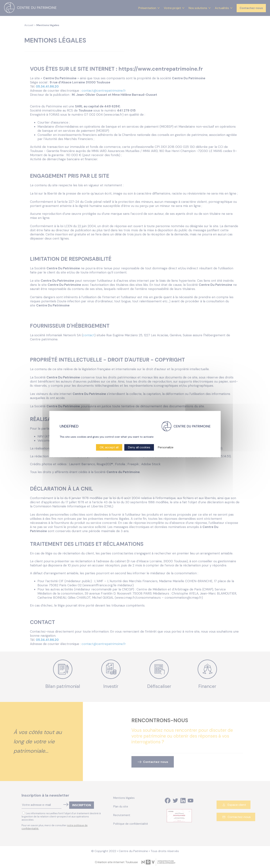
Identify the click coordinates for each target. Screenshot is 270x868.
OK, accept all (109, 447)
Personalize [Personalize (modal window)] (166, 447)
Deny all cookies (139, 447)
